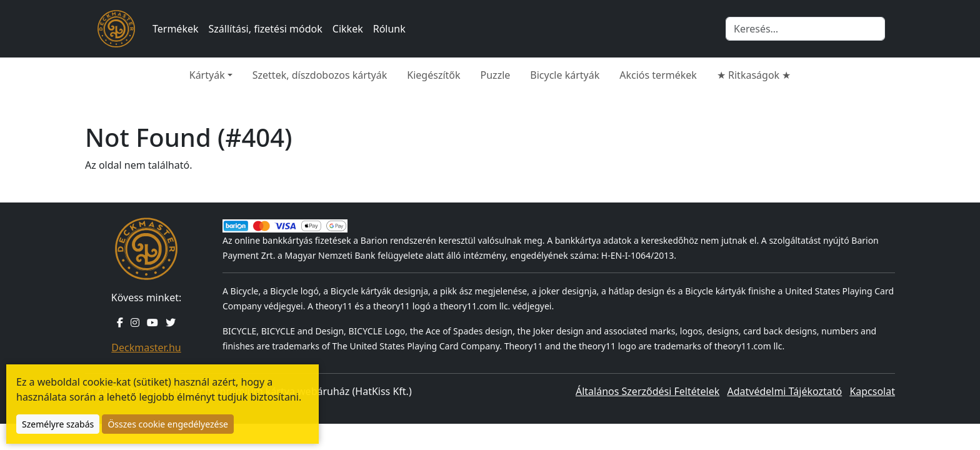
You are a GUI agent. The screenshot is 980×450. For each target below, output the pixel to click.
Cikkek (348, 29)
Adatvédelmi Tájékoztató (784, 391)
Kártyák (207, 75)
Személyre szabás (58, 424)
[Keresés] (805, 29)
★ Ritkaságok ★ (754, 75)
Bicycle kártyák (565, 75)
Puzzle (496, 75)
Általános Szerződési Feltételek (647, 391)
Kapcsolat (872, 391)
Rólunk (389, 29)
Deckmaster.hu (146, 347)
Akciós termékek (658, 75)
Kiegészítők (433, 75)
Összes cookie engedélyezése (168, 424)
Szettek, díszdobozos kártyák (320, 75)
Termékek (176, 29)
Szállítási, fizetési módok (266, 29)
